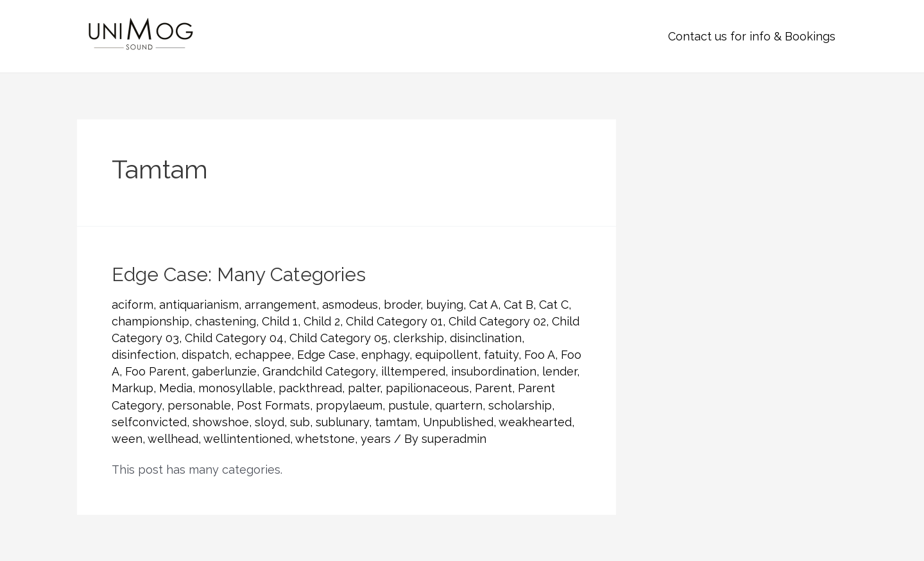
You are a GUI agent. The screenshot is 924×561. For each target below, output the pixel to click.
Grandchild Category (319, 371)
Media (176, 388)
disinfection (144, 355)
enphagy (385, 355)
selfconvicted (149, 422)
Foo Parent (156, 371)
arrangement (280, 305)
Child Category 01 (394, 321)
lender (560, 371)
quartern (459, 405)
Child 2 (322, 321)
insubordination (494, 371)
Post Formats (273, 405)
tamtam (396, 422)
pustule (409, 405)
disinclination (486, 338)
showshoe (221, 422)
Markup (133, 388)
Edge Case (326, 355)
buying (445, 305)
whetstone (325, 439)
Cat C (554, 305)
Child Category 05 (338, 338)
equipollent (447, 355)
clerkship (419, 338)
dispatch (205, 355)
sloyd (269, 422)
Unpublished (458, 422)
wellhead (173, 439)
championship (150, 321)
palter (364, 388)
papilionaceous (427, 388)
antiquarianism (199, 305)
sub (300, 422)
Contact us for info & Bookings (752, 36)
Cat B (518, 305)
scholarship (520, 405)
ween (127, 439)
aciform (133, 305)
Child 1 (280, 321)
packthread (310, 388)
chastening (226, 321)
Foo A (540, 355)
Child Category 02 (497, 321)
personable (199, 405)
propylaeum (349, 405)
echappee (263, 355)
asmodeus (350, 305)
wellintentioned (247, 439)
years (376, 439)
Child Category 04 (234, 338)
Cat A (483, 305)
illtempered (413, 371)
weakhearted (535, 422)
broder (402, 305)
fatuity (501, 355)
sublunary (342, 422)
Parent (493, 388)
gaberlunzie (224, 371)
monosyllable (235, 388)
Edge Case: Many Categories (239, 274)
